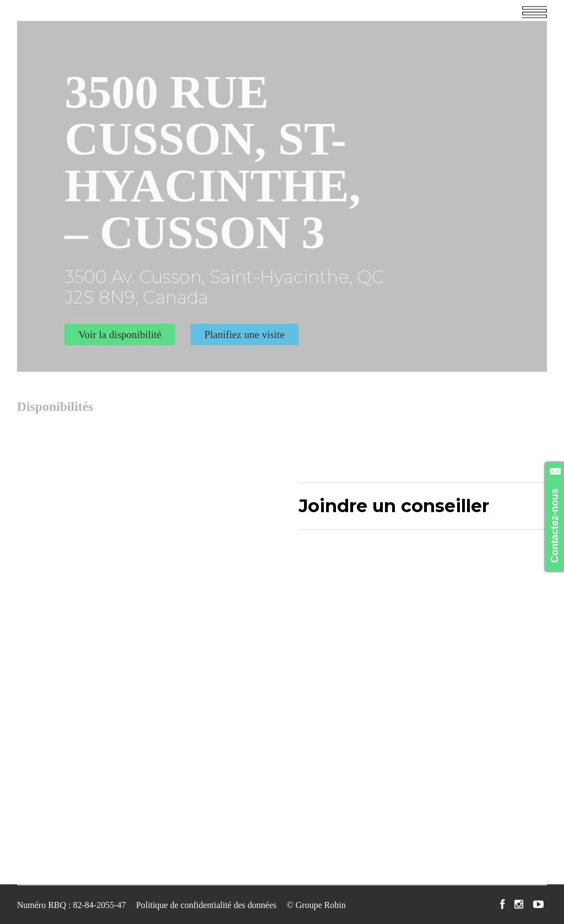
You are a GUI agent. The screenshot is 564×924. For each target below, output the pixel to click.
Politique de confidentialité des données (206, 904)
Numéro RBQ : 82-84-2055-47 (72, 904)
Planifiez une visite (245, 333)
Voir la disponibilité (120, 333)
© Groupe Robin (316, 904)
